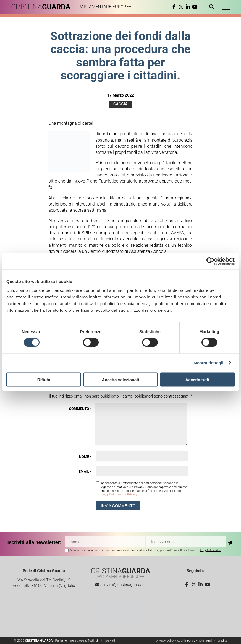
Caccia (120, 104)
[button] (226, 7)
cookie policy (186, 640)
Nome (85, 457)
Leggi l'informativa (211, 550)
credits (222, 640)
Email (85, 472)
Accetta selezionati (120, 379)
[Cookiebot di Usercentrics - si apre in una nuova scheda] (210, 261)
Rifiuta (44, 379)
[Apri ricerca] (213, 7)
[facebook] (174, 7)
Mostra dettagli (208, 363)
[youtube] (195, 7)
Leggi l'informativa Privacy (119, 494)
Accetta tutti (197, 379)
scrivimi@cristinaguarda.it (123, 585)
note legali (205, 640)
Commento (80, 409)
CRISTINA (41, 7)
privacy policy (165, 640)
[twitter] (181, 7)
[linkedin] (188, 7)
